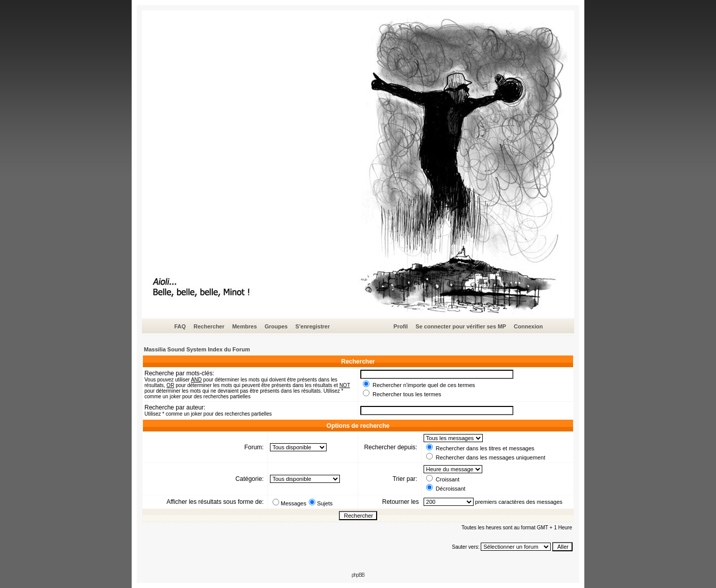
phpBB (358, 575)
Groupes (276, 326)
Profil (401, 326)
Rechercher (209, 326)
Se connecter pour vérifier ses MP (461, 326)
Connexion (528, 326)
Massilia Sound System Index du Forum (197, 349)
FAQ (180, 326)
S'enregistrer (313, 326)
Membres (244, 326)
